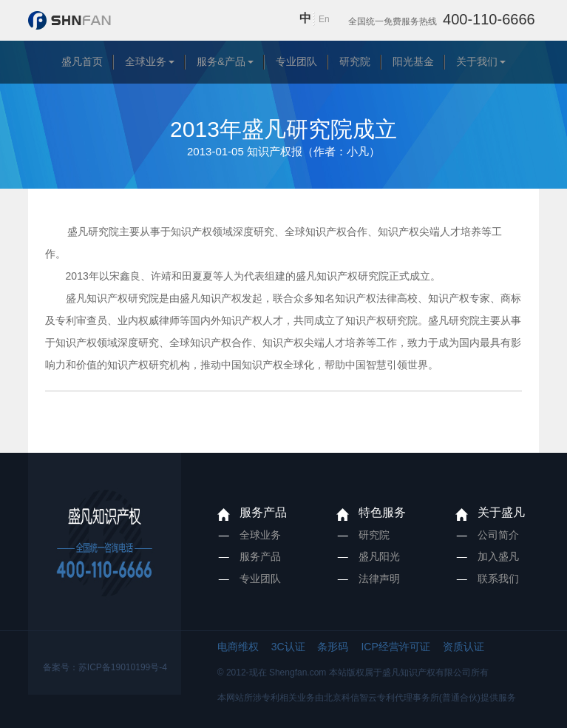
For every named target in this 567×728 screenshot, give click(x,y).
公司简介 (498, 535)
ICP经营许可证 (395, 647)
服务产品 (263, 512)
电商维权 (238, 647)
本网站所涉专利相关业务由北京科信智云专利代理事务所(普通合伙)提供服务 (367, 698)
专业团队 (296, 61)
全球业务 (146, 61)
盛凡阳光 (379, 556)
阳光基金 (413, 61)
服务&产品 (221, 61)
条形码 (333, 647)
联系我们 (498, 579)
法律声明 (379, 579)
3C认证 (288, 647)
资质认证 (464, 647)
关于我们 (477, 61)
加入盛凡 (498, 556)
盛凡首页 (82, 61)
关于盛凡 (501, 512)
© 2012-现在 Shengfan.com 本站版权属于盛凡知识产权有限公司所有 (353, 673)
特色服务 (382, 512)
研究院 (355, 61)
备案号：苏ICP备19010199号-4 (105, 667)
